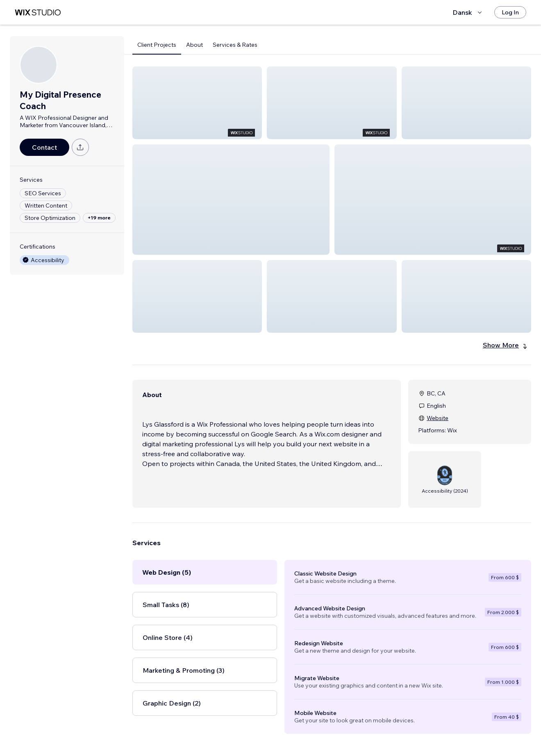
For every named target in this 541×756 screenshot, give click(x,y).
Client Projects (157, 45)
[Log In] (510, 12)
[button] (197, 103)
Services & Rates (235, 45)
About (194, 45)
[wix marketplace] (38, 13)
